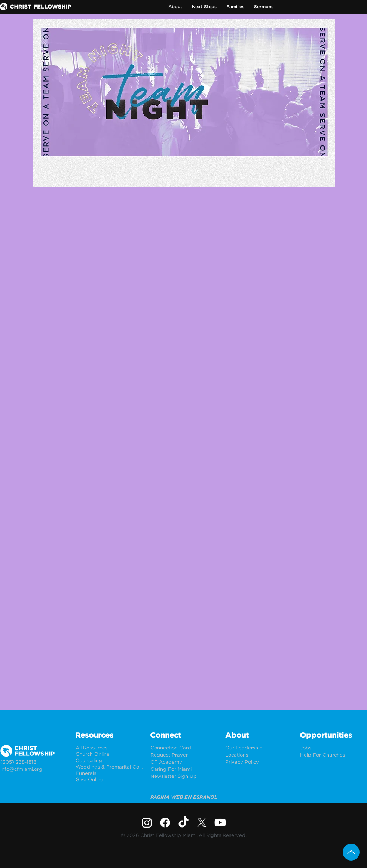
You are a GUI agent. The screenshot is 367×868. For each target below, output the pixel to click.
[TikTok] (183, 823)
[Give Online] (109, 780)
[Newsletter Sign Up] (184, 777)
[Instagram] (147, 823)
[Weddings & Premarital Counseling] (109, 767)
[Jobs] (334, 748)
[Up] (351, 852)
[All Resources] (109, 748)
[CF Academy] (184, 762)
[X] (202, 823)
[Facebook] (165, 823)
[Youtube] (220, 823)
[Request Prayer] (184, 755)
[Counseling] (109, 761)
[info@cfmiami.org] (34, 769)
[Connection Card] (184, 748)
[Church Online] (109, 754)
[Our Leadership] (259, 748)
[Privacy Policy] (259, 762)
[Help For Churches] (334, 755)
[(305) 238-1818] (34, 762)
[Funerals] (109, 774)
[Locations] (259, 755)
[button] (175, 7)
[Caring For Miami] (184, 769)
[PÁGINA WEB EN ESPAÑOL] (184, 798)
